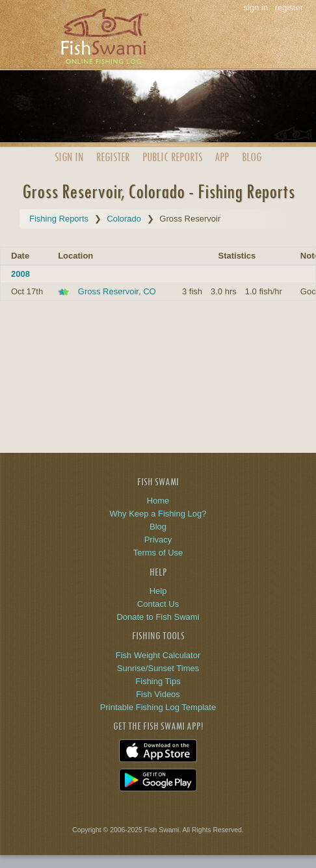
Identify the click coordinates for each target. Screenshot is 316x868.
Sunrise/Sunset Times (158, 668)
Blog (252, 157)
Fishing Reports (59, 219)
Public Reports (172, 157)
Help (158, 591)
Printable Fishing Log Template (158, 707)
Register (113, 157)
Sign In (69, 157)
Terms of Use (158, 553)
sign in (256, 7)
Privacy (158, 540)
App (222, 157)
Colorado (124, 219)
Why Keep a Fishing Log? (158, 514)
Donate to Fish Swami (158, 617)
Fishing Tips (158, 681)
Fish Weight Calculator (158, 655)
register (289, 7)
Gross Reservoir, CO (117, 291)
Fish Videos (158, 694)
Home (158, 501)
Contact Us (158, 604)
